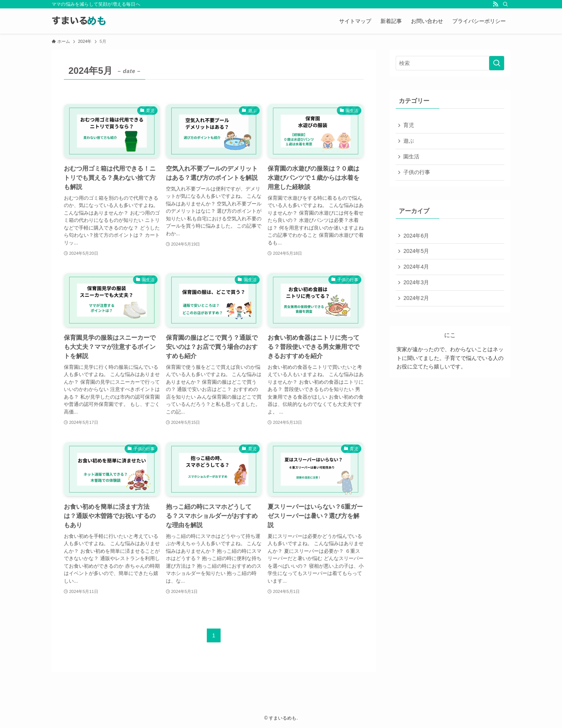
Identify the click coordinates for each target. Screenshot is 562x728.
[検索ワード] (450, 63)
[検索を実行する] (497, 63)
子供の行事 (417, 173)
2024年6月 (417, 237)
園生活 (412, 157)
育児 (409, 125)
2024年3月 (417, 284)
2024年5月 (417, 252)
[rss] (495, 4)
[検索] (505, 4)
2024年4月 (417, 269)
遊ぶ (409, 141)
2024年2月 (417, 300)
